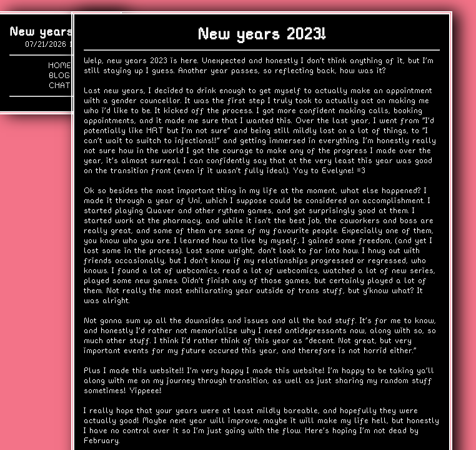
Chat (60, 85)
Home (60, 65)
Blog (59, 75)
